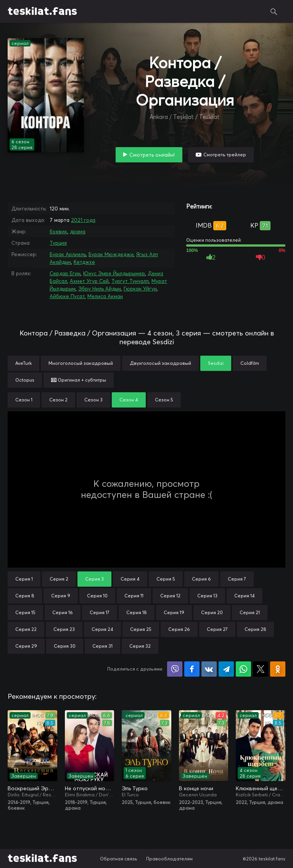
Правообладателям (169, 859)
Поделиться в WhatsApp (243, 669)
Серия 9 (61, 596)
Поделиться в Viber (175, 669)
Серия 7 (237, 579)
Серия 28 (255, 629)
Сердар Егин (65, 273)
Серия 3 (94, 579)
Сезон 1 (24, 400)
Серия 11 (134, 596)
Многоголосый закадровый (81, 363)
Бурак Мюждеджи (111, 254)
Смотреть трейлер (225, 155)
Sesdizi (216, 363)
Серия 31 (102, 646)
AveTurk (23, 363)
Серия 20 (212, 612)
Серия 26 (179, 629)
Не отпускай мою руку (90, 788)
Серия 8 (25, 596)
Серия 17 (100, 612)
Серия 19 (174, 612)
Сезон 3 (93, 400)
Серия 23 (64, 629)
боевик (58, 231)
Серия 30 (65, 646)
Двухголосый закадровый (160, 363)
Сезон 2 (58, 400)
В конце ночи (196, 788)
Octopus (25, 380)
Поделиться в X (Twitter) (261, 669)
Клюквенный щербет (261, 788)
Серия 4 (130, 579)
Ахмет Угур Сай (89, 281)
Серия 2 (59, 579)
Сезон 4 (129, 400)
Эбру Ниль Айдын (100, 289)
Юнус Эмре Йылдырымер (114, 273)
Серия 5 (166, 579)
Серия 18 (137, 612)
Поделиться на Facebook (192, 669)
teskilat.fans (42, 11)
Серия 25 (141, 629)
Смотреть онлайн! (152, 155)
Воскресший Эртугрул (32, 788)
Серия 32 (140, 646)
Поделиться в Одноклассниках (278, 669)
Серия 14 (245, 596)
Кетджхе (84, 262)
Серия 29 (26, 646)
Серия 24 (102, 629)
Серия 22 (26, 629)
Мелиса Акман (105, 296)
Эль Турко (135, 788)
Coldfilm (250, 363)
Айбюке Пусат (67, 296)
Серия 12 (170, 596)
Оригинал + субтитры (79, 380)
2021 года (83, 220)
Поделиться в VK (209, 669)
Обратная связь (119, 859)
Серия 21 (250, 612)
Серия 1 (24, 579)
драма (78, 231)
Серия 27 (217, 629)
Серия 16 (63, 612)
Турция (58, 243)
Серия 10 (97, 596)
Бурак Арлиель (68, 254)
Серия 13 (207, 596)
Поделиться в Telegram (226, 669)
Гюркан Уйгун (140, 289)
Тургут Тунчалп (130, 281)
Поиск (274, 11)
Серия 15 (25, 612)
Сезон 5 (164, 400)
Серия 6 (201, 579)
